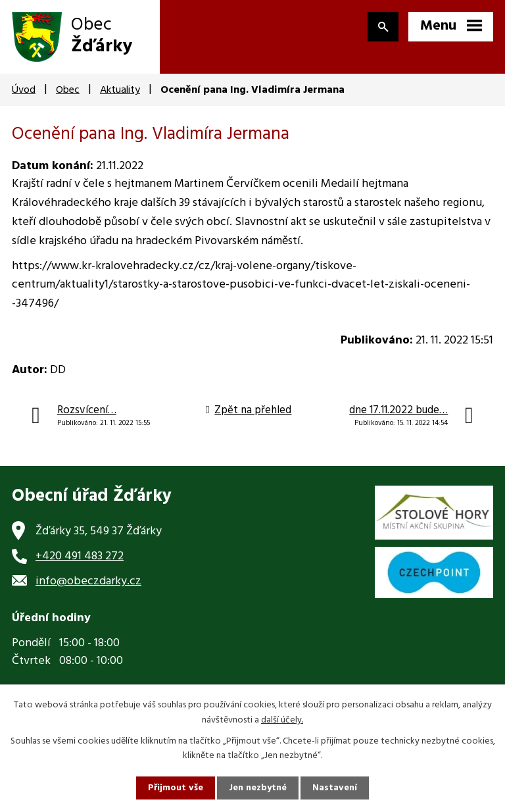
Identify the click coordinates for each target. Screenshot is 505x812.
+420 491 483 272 (80, 556)
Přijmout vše (176, 788)
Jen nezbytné (258, 788)
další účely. (282, 720)
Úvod (24, 90)
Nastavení (335, 788)
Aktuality (120, 90)
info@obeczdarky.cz (88, 581)
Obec (68, 90)
